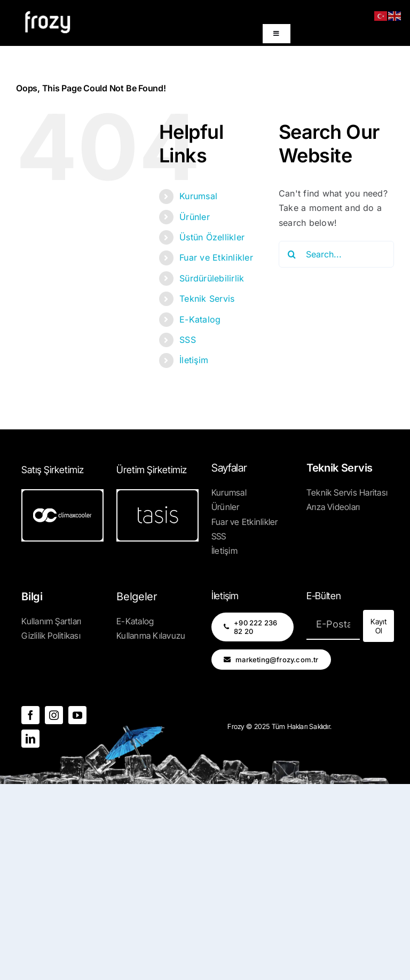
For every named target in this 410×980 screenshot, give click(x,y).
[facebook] (30, 715)
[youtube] (77, 715)
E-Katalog (200, 319)
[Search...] (336, 254)
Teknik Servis (207, 299)
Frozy (236, 726)
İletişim (194, 360)
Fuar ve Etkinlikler (216, 257)
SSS (188, 340)
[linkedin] (30, 739)
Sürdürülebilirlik (212, 278)
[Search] (292, 254)
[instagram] (54, 715)
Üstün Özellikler (212, 237)
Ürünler (195, 217)
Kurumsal (198, 196)
